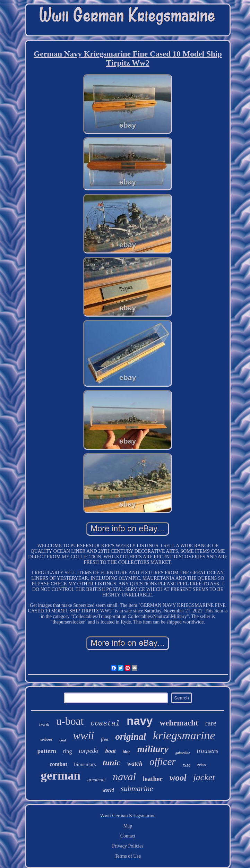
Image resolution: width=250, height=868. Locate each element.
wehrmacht (179, 723)
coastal (105, 724)
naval (124, 777)
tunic (111, 763)
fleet (105, 739)
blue (127, 752)
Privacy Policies (128, 846)
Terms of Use (128, 856)
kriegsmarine (184, 735)
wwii (84, 736)
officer (163, 762)
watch (135, 764)
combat (58, 764)
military (153, 749)
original (131, 737)
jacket (204, 777)
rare (211, 723)
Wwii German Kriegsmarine (128, 816)
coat (63, 740)
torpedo (88, 751)
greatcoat (97, 780)
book (44, 724)
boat (110, 751)
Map (128, 826)
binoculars (85, 764)
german (61, 776)
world (108, 790)
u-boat (70, 721)
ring (68, 751)
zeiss (202, 764)
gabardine (183, 753)
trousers (208, 751)
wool (178, 778)
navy (140, 721)
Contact (128, 836)
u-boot (47, 739)
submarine (137, 788)
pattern (47, 751)
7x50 (187, 765)
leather (153, 779)
